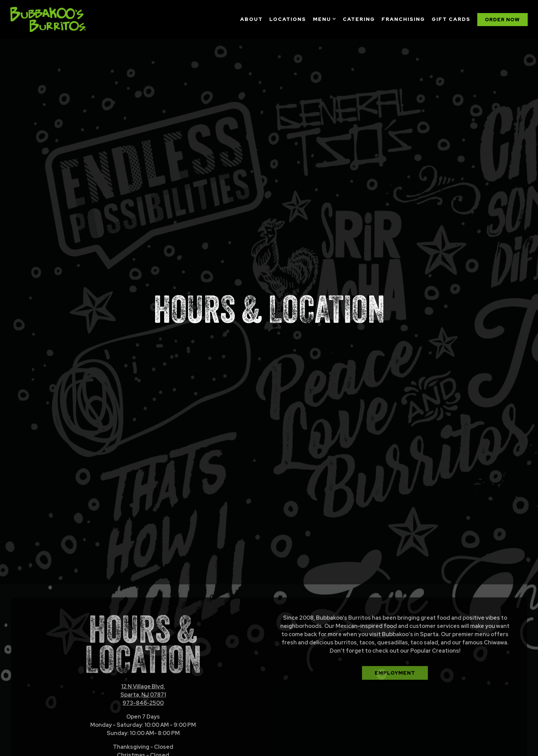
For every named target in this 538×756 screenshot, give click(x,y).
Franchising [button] (403, 19)
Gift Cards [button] (451, 19)
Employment (395, 631)
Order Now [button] (502, 19)
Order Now (143, 736)
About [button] (252, 19)
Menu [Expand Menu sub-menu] (325, 19)
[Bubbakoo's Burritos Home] (48, 19)
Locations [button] (288, 19)
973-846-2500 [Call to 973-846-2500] (143, 661)
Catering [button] (359, 19)
